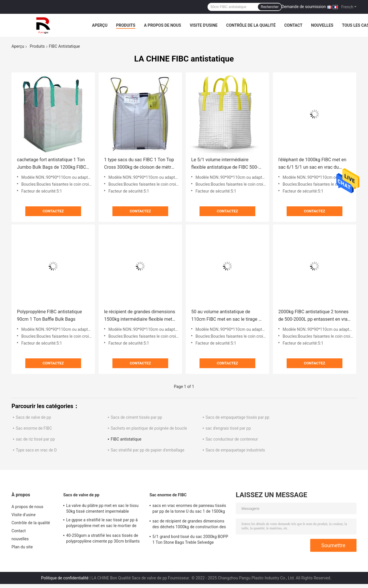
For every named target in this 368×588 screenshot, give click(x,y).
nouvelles (322, 25)
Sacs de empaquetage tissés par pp (237, 417)
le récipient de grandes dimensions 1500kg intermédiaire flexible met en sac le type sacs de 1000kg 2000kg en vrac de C (140, 316)
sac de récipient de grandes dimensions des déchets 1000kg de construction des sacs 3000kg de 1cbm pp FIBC (189, 525)
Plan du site (22, 547)
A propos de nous (163, 25)
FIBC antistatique (126, 439)
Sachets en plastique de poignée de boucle (149, 428)
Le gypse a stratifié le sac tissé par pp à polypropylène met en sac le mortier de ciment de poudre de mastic (102, 524)
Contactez (53, 211)
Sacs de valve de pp (33, 417)
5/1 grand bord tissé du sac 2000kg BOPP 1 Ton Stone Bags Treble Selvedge (190, 539)
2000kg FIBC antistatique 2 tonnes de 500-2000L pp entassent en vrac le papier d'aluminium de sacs (314, 316)
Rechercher (270, 7)
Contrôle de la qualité (251, 25)
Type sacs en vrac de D (36, 450)
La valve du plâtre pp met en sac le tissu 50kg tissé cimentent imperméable (102, 508)
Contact (293, 25)
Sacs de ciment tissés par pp (136, 417)
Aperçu (100, 25)
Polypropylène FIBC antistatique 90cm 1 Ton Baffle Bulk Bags (49, 315)
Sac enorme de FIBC (34, 428)
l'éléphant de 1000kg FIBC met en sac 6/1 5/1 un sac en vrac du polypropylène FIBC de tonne (312, 164)
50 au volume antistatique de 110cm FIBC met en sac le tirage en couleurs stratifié (227, 316)
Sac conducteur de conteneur (232, 439)
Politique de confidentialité (65, 578)
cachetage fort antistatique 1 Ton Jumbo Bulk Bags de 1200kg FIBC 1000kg (51, 164)
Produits (126, 25)
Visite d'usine (204, 25)
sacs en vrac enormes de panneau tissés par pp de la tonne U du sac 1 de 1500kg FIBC (189, 509)
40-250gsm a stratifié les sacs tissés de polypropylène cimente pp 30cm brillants (103, 538)
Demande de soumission (304, 7)
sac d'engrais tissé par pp (228, 428)
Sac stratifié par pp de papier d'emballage (147, 450)
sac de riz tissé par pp (35, 439)
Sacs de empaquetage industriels (235, 450)
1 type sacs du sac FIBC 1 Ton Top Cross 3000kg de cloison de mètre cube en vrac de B (139, 164)
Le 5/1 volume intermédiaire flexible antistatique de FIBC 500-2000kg (225, 164)
